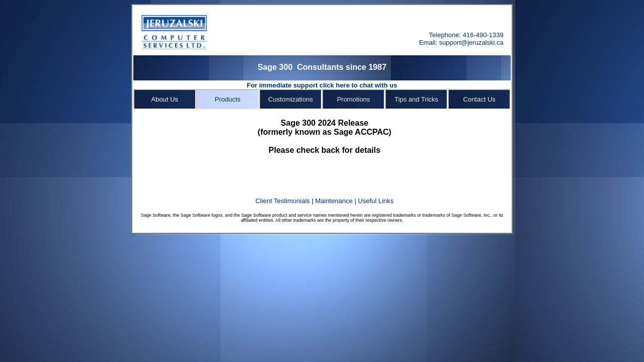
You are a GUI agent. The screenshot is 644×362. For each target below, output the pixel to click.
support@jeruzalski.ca (471, 42)
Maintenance (334, 201)
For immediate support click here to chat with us (322, 85)
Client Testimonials (284, 201)
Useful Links (376, 201)
